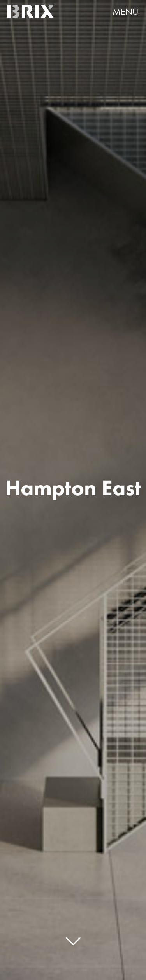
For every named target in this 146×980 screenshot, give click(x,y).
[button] (122, 12)
